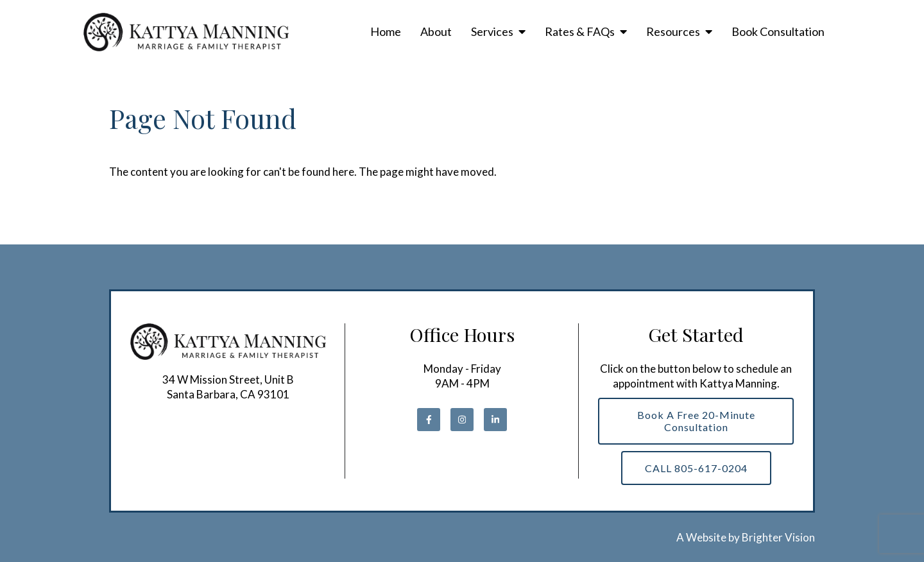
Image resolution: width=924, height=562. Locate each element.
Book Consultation (778, 32)
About (436, 32)
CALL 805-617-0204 (696, 468)
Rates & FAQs (580, 32)
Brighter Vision (778, 537)
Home (386, 32)
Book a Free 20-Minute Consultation (696, 421)
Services (492, 32)
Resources (673, 32)
